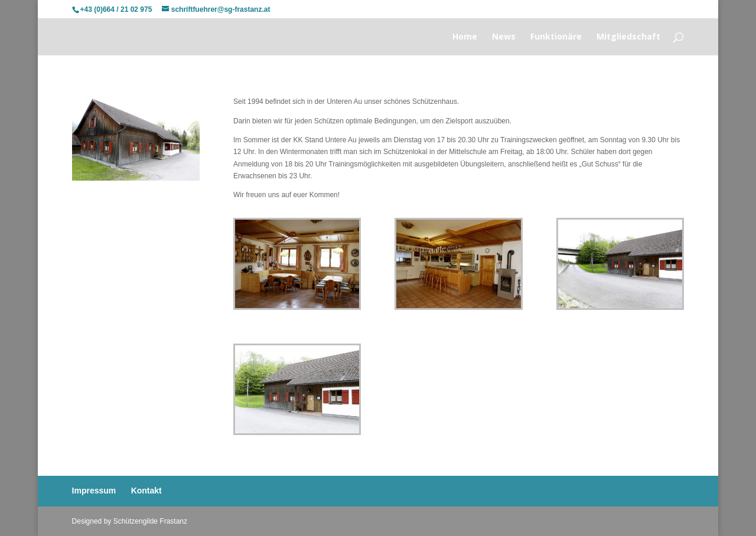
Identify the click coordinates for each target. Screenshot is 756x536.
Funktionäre (556, 37)
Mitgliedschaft (628, 37)
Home (465, 37)
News (504, 37)
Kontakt (146, 491)
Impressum (94, 491)
